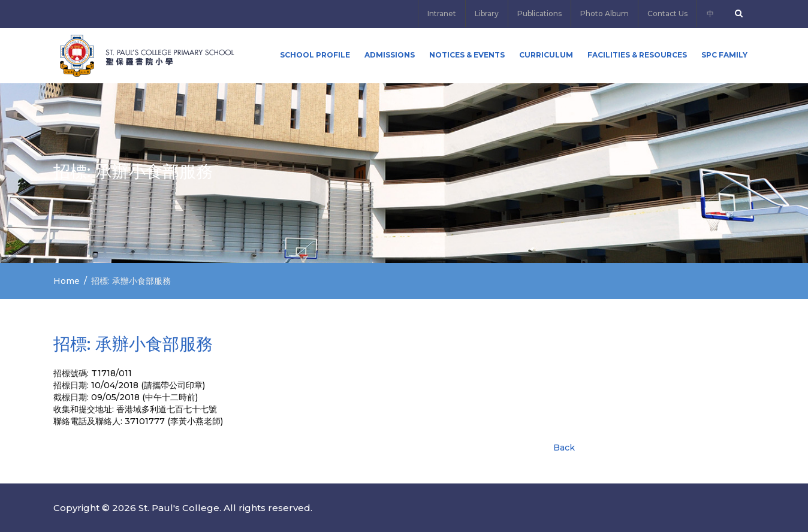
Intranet (442, 13)
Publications (539, 13)
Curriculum (546, 55)
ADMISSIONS (390, 55)
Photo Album (605, 13)
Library (487, 13)
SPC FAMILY (724, 55)
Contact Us (667, 13)
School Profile (315, 55)
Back (564, 448)
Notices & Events (467, 55)
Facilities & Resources (637, 55)
